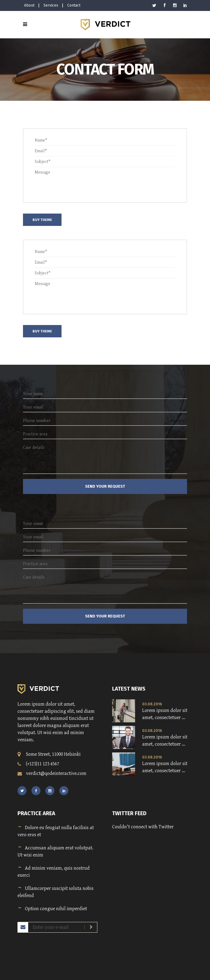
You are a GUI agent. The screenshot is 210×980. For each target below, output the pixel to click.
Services (51, 5)
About (29, 5)
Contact (74, 5)
